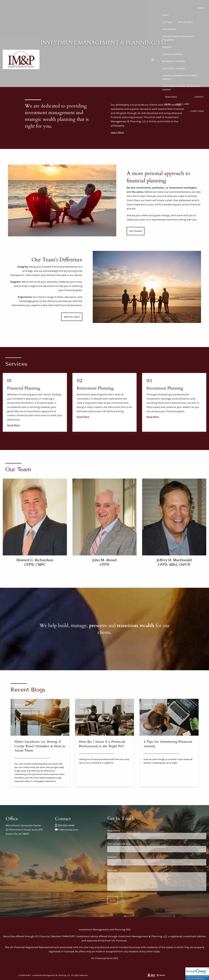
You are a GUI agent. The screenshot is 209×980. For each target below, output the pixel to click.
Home (201, 8)
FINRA (65, 936)
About (165, 15)
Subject (125, 857)
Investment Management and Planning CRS (105, 930)
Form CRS (112, 958)
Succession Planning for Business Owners (181, 88)
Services (167, 47)
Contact (199, 97)
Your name (126, 831)
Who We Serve (185, 22)
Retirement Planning (174, 61)
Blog (168, 104)
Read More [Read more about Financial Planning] (13, 425)
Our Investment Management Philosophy (178, 38)
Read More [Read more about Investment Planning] (153, 417)
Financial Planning (172, 54)
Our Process (169, 29)
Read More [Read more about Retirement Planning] (83, 417)
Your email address (131, 844)
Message (125, 870)
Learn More (117, 132)
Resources (171, 97)
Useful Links (183, 104)
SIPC (72, 936)
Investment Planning (174, 68)
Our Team (167, 22)
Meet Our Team (72, 317)
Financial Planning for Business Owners (180, 77)
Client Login (197, 111)
